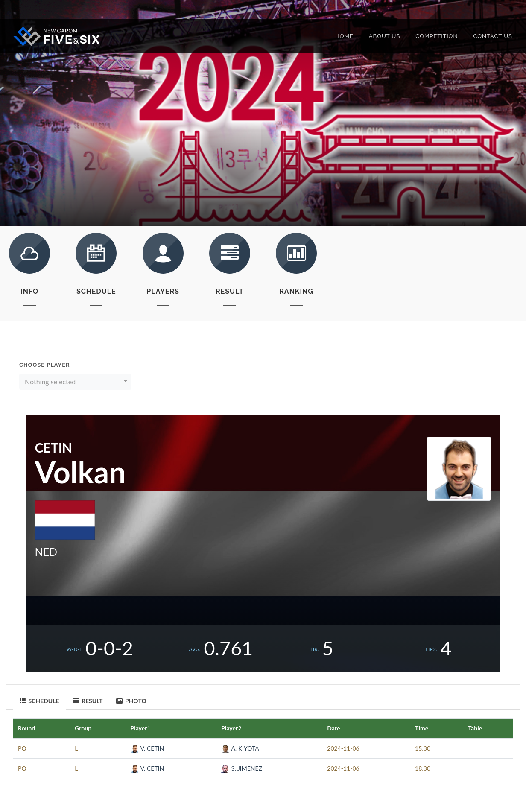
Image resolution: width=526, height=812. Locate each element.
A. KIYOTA (240, 748)
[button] (75, 382)
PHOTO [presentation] (131, 701)
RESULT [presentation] (88, 701)
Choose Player (45, 365)
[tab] (40, 700)
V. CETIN (148, 748)
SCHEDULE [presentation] (39, 701)
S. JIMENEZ (242, 768)
